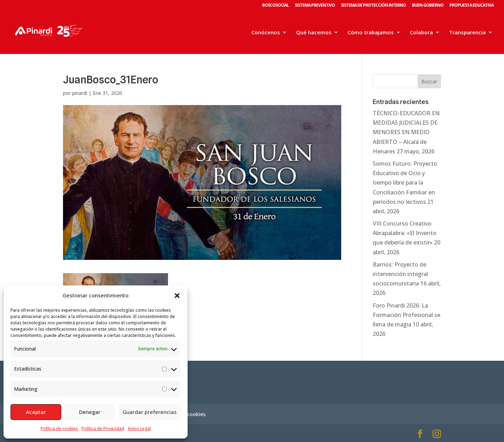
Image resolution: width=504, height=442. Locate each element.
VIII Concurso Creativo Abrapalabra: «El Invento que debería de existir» (405, 233)
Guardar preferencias (150, 412)
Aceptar (36, 412)
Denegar (90, 412)
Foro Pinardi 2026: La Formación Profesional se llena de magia (407, 315)
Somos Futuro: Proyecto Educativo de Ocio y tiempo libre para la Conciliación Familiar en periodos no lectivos (405, 183)
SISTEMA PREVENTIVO (315, 6)
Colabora (421, 33)
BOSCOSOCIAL (275, 6)
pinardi (80, 93)
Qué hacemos (314, 33)
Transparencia (467, 33)
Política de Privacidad (103, 429)
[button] (177, 296)
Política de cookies (59, 429)
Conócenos (266, 33)
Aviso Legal (139, 429)
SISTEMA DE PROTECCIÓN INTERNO (373, 6)
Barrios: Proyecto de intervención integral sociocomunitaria (400, 274)
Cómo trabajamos (371, 33)
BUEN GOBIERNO (428, 6)
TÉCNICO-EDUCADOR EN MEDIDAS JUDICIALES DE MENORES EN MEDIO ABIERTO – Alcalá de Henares (406, 132)
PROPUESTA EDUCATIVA (471, 6)
